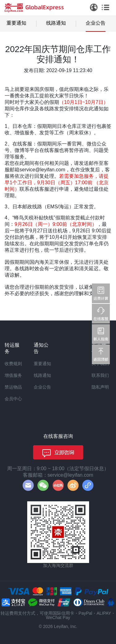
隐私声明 (100, 387)
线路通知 (56, 23)
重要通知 (16, 23)
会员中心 (13, 399)
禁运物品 (13, 387)
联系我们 (100, 375)
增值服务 (13, 375)
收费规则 (13, 364)
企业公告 (96, 23)
